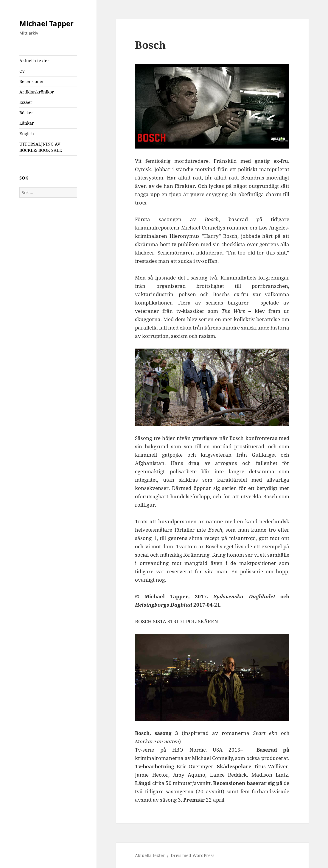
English (27, 134)
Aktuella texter (34, 61)
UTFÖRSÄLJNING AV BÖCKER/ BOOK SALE (41, 147)
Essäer (26, 102)
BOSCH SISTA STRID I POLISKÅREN (177, 621)
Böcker (26, 113)
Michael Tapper (46, 23)
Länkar (27, 123)
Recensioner (32, 81)
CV (22, 71)
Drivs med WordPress (192, 855)
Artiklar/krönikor (37, 92)
